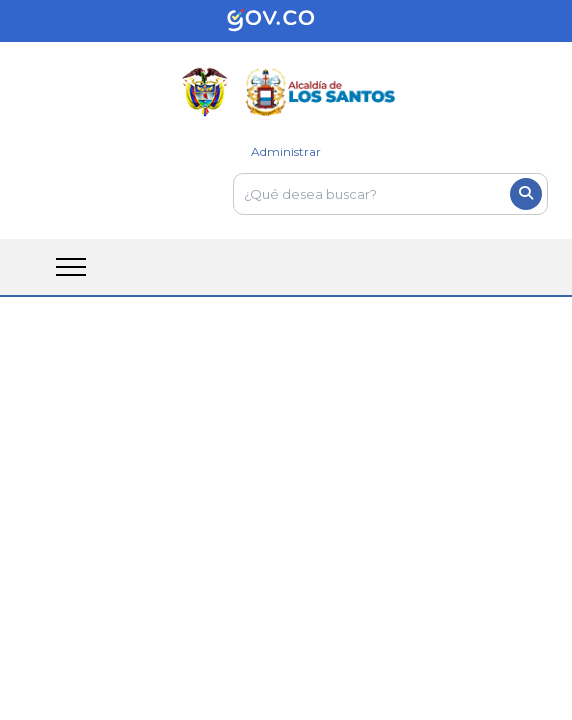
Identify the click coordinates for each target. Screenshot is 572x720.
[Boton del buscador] (526, 194)
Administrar (286, 151)
